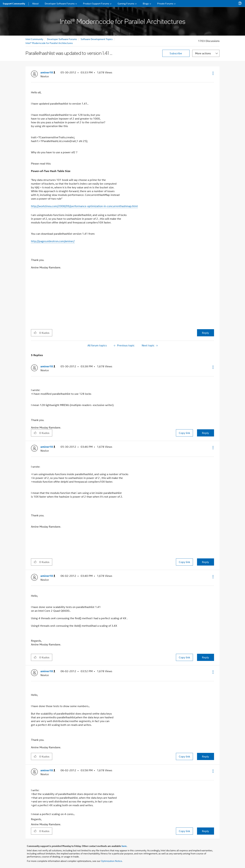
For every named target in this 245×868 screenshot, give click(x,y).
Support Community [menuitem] (14, 3)
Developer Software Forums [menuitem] (60, 3)
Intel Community (34, 39)
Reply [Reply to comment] (205, 433)
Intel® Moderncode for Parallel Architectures (49, 43)
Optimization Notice (111, 861)
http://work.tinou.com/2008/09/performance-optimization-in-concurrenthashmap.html (84, 206)
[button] (213, 73)
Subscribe (176, 53)
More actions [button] (203, 53)
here (124, 846)
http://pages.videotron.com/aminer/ (53, 241)
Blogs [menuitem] (146, 3)
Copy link (184, 433)
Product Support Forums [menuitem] (96, 3)
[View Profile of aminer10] (48, 72)
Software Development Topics (97, 39)
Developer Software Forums (62, 39)
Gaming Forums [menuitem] (126, 3)
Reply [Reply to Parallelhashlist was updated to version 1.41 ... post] (205, 333)
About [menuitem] (35, 3)
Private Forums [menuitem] (165, 3)
